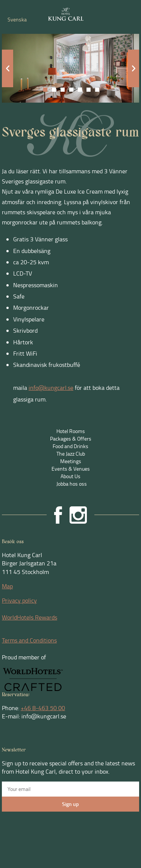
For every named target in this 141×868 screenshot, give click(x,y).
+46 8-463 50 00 (43, 708)
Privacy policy (19, 600)
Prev (8, 68)
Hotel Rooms (71, 431)
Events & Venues (71, 469)
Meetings (71, 461)
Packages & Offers (71, 439)
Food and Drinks (70, 446)
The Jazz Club (71, 454)
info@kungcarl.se (51, 388)
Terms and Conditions (29, 640)
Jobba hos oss (72, 484)
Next (133, 68)
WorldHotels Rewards (30, 617)
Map (7, 586)
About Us (70, 476)
